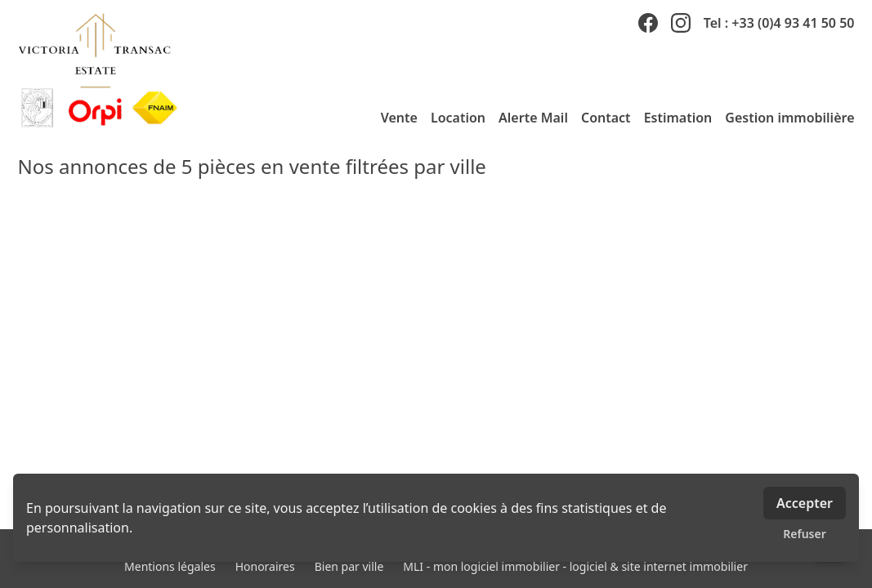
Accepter (805, 503)
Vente (399, 118)
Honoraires (265, 566)
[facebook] (648, 23)
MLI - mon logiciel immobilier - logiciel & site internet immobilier (575, 566)
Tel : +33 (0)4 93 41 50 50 (779, 23)
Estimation (678, 118)
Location (458, 118)
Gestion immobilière (789, 118)
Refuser (805, 534)
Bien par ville (349, 566)
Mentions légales (170, 566)
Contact (606, 118)
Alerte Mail (533, 118)
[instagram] (681, 23)
